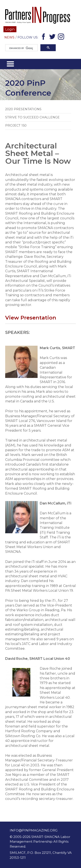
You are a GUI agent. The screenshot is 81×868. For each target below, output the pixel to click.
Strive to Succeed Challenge (32, 117)
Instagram (62, 37)
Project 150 (16, 125)
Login (10, 29)
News (9, 37)
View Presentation (31, 318)
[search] (21, 48)
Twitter (53, 37)
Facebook (44, 37)
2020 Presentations (23, 109)
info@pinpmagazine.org (34, 830)
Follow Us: (28, 37)
